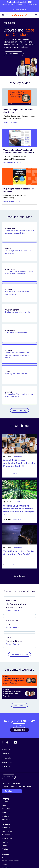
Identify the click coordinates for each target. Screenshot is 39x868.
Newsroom (7, 762)
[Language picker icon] (7, 15)
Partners (6, 767)
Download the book (12, 201)
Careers (5, 754)
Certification (6, 828)
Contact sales (7, 831)
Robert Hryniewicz (18, 474)
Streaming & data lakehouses (16, 332)
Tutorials (5, 849)
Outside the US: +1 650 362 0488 (16, 787)
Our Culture (6, 809)
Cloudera (15, 565)
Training (5, 845)
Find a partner (7, 838)
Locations (5, 816)
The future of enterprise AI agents (17, 312)
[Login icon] (3, 15)
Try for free (19, 726)
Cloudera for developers (10, 861)
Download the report (12, 163)
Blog (3, 857)
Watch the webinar (11, 122)
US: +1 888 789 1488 (11, 784)
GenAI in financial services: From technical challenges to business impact (17, 355)
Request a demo (19, 730)
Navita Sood (17, 519)
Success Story (12, 611)
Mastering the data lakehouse (16, 374)
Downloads (6, 835)
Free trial (5, 842)
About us (6, 749)
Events (4, 864)
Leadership (7, 758)
